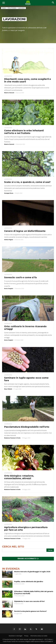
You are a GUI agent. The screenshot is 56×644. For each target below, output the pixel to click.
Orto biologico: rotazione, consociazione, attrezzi (19, 477)
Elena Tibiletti (8, 389)
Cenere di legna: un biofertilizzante (25, 231)
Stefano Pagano (9, 240)
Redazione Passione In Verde (12, 438)
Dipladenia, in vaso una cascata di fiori (29, 601)
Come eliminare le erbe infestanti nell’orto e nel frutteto (24, 132)
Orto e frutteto (12, 8)
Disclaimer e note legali (15, 636)
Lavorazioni (8, 76)
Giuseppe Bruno (9, 193)
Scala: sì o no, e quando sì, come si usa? (27, 182)
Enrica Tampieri (9, 288)
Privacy (26, 636)
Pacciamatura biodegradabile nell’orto (27, 427)
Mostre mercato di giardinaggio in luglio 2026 (32, 572)
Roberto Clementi (9, 93)
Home (4, 8)
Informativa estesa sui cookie (39, 636)
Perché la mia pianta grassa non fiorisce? (30, 611)
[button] (53, 3)
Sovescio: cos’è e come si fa (20, 277)
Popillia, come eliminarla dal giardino (29, 582)
